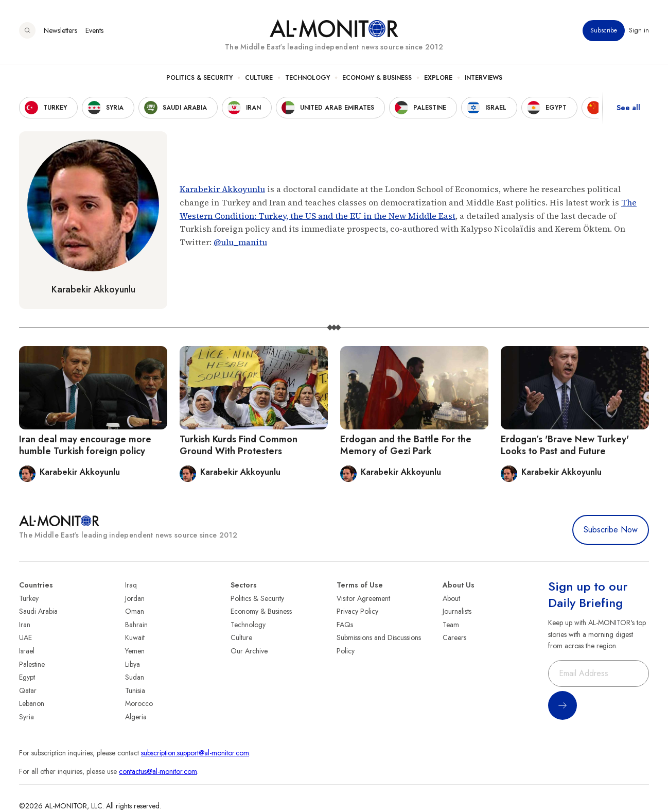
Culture (259, 78)
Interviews (484, 78)
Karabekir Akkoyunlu (93, 289)
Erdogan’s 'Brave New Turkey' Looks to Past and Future (565, 445)
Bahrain (136, 625)
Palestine (32, 664)
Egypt (27, 677)
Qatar (28, 690)
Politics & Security (199, 78)
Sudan (135, 677)
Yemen (135, 651)
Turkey (29, 598)
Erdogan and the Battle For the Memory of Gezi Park (406, 445)
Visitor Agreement (363, 598)
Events (94, 30)
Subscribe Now (611, 530)
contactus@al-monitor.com (158, 771)
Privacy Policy (357, 611)
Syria (27, 717)
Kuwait (135, 637)
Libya (133, 664)
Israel (27, 651)
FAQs (345, 625)
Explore (438, 78)
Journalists (457, 611)
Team (451, 625)
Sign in (639, 30)
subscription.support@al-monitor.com (195, 753)
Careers (454, 637)
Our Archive (249, 651)
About (451, 598)
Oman (135, 611)
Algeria (136, 717)
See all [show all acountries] (628, 108)
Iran (25, 625)
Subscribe (604, 30)
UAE (25, 637)
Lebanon (32, 703)
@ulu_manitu (240, 242)
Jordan (135, 598)
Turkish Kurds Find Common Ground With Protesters (239, 445)
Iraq (131, 585)
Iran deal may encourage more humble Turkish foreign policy (85, 445)
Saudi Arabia (38, 611)
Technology (307, 78)
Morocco (139, 703)
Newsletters (60, 30)
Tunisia (135, 690)
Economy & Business (377, 78)
